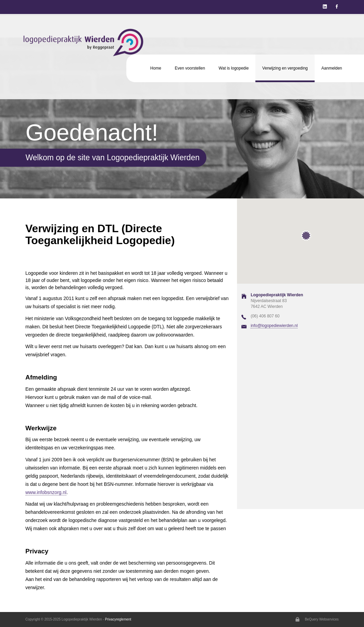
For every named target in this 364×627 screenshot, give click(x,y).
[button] (306, 235)
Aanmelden (332, 68)
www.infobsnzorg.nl (46, 492)
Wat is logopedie (234, 68)
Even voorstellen (190, 68)
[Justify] (337, 7)
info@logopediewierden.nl (274, 326)
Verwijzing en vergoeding (285, 68)
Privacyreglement (118, 619)
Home (156, 68)
